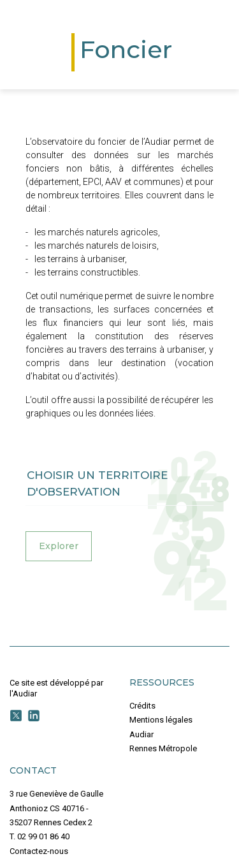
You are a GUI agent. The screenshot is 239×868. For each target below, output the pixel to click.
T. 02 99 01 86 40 (40, 836)
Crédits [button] (142, 706)
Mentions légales (161, 720)
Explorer (59, 546)
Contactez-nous (39, 851)
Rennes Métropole (163, 748)
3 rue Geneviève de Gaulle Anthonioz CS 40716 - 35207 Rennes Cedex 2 (56, 808)
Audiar (141, 734)
